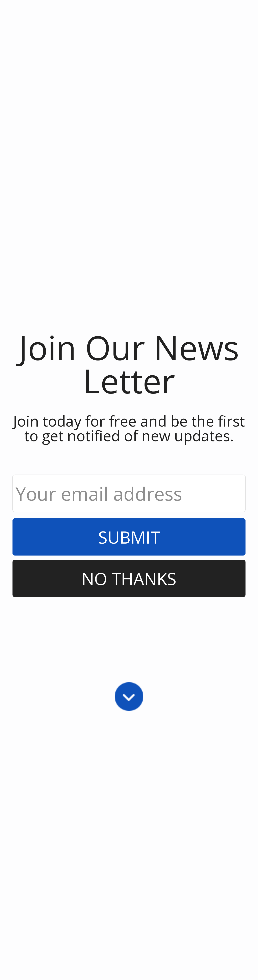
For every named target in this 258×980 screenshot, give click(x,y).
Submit (129, 537)
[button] (129, 364)
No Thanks (129, 578)
